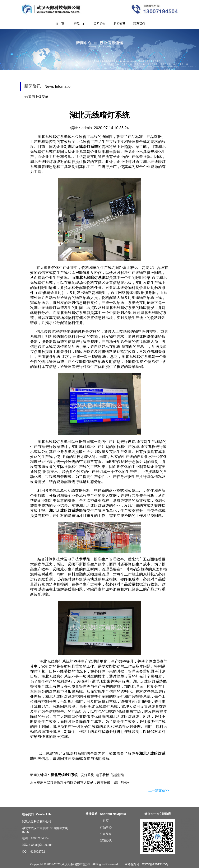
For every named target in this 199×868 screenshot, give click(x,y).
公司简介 (99, 24)
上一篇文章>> (159, 790)
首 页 (60, 24)
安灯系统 (87, 775)
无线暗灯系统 (128, 717)
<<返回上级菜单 (36, 97)
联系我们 (139, 24)
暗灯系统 (144, 357)
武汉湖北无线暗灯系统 (8, 836)
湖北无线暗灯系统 (70, 754)
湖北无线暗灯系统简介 (188, 819)
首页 (106, 821)
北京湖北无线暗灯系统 (8, 827)
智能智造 (118, 775)
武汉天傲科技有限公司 (64, 783)
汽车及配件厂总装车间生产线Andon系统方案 (189, 825)
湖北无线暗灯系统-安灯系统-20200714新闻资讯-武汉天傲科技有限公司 (189, 9)
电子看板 (102, 775)
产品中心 (80, 24)
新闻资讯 (119, 24)
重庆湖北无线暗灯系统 (11, 834)
